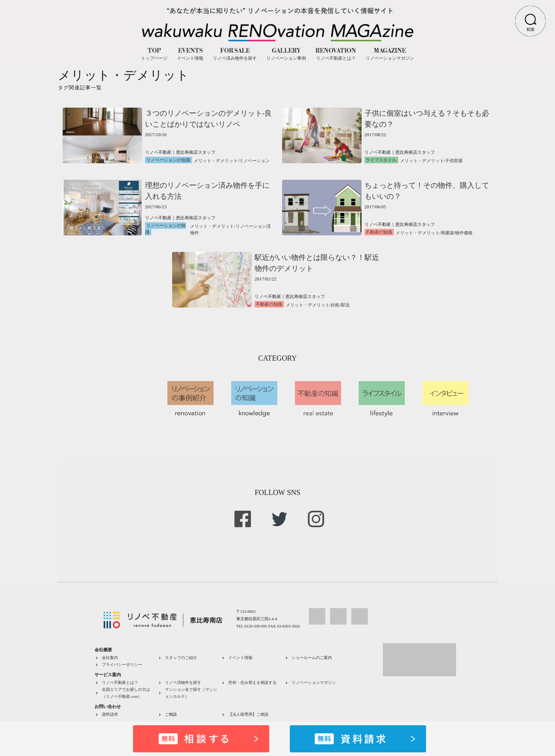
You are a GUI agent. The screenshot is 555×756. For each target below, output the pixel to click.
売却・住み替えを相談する (252, 682)
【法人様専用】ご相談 (248, 714)
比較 (335, 305)
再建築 (447, 233)
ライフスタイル (381, 160)
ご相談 (171, 714)
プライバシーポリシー (122, 664)
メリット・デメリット (216, 161)
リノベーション (254, 161)
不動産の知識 (379, 232)
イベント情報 (240, 658)
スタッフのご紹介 (181, 658)
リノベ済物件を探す (183, 682)
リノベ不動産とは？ (120, 682)
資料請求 (110, 714)
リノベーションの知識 (168, 160)
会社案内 (110, 658)
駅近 (345, 305)
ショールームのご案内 (312, 658)
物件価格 (464, 233)
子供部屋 (454, 161)
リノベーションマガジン (314, 682)
